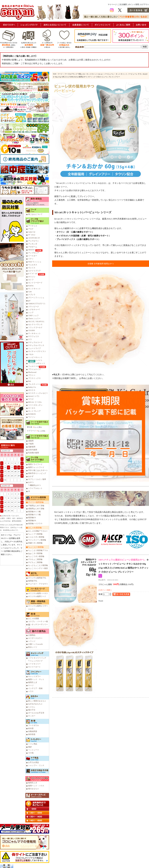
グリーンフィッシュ (36, 298)
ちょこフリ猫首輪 (35, 534)
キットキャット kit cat (94, 74)
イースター (33, 256)
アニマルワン (34, 241)
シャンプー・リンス (36, 765)
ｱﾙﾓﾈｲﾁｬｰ (32, 250)
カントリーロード (35, 283)
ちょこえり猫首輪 (36, 547)
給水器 (31, 728)
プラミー (32, 375)
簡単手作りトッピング (37, 473)
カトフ (31, 280)
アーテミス (33, 226)
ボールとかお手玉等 (36, 713)
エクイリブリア (34, 271)
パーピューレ (109, 74)
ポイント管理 (134, 4)
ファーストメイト (35, 360)
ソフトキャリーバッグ (37, 658)
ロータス (32, 408)
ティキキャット (34, 333)
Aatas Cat (32, 232)
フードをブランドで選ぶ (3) (75, 74)
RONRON (32, 414)
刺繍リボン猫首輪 (35, 543)
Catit (30, 292)
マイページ (112, 4)
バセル (31, 354)
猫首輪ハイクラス (35, 524)
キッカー (32, 716)
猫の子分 (32, 710)
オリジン (32, 277)
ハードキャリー (34, 664)
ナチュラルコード (35, 342)
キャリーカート (34, 667)
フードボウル (34, 725)
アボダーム (33, 247)
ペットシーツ (34, 750)
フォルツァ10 (34, 366)
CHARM (31, 330)
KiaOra (31, 286)
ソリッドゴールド (35, 327)
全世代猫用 (33, 450)
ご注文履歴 (122, 4)
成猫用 (31, 441)
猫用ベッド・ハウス (36, 786)
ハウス (31, 691)
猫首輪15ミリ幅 (34, 515)
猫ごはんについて (35, 214)
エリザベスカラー (35, 638)
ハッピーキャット (35, 357)
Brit (30, 381)
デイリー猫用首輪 (36, 502)
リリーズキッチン (35, 405)
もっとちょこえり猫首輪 (38, 565)
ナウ (30, 339)
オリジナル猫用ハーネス (38, 593)
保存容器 (32, 734)
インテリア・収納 (35, 688)
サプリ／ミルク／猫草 (37, 479)
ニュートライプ (34, 348)
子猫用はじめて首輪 (36, 506)
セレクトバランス (35, 324)
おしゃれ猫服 (34, 618)
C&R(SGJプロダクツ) (37, 304)
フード (60, 74)
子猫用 (31, 444)
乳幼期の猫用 (34, 453)
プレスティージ (34, 384)
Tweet (101, 601)
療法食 (30, 427)
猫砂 (30, 747)
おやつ (31, 482)
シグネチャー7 (34, 310)
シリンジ (32, 641)
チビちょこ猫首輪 (35, 562)
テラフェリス (34, 336)
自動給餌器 (33, 731)
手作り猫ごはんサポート (38, 470)
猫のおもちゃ (34, 789)
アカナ (31, 229)
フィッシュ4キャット (37, 363)
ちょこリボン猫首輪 (36, 556)
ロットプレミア (34, 411)
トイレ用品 (33, 744)
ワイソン (32, 417)
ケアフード (31, 431)
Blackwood (32, 372)
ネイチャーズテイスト (37, 351)
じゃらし (32, 707)
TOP (54, 74)
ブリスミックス (34, 378)
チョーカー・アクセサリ (38, 584)
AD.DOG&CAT (34, 238)
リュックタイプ (36, 661)
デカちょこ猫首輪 (35, 559)
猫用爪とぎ (33, 682)
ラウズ (31, 399)
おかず (31, 476)
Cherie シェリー (34, 319)
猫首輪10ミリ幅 (34, 512)
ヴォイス (32, 268)
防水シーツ (33, 647)
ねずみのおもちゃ (35, 704)
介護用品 (32, 635)
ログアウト (145, 4)
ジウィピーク (34, 307)
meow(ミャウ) (34, 396)
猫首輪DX (32, 521)
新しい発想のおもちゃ (37, 701)
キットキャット (34, 289)
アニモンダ (33, 244)
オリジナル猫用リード (37, 596)
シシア (31, 313)
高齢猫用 (32, 447)
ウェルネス (33, 265)
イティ (31, 259)
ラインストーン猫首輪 (37, 540)
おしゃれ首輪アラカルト (38, 531)
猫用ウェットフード (36, 467)
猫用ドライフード (35, 464)
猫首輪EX (32, 518)
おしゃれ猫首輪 (35, 528)
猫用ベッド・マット (36, 679)
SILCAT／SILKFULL (36, 321)
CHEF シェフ (33, 316)
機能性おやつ (35, 485)
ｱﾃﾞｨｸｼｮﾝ (32, 235)
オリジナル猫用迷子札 (37, 578)
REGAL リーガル (35, 402)
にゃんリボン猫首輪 (36, 537)
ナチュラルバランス (36, 345)
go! (29, 301)
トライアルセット (35, 488)
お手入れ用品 (34, 762)
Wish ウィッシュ (35, 262)
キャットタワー (34, 676)
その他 (31, 753)
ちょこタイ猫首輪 (35, 553)
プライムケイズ (34, 369)
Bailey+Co (32, 387)
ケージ (31, 685)
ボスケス (32, 390)
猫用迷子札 (33, 581)
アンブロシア (34, 253)
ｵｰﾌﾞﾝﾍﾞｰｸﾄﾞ (33, 274)
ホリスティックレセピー (38, 393)
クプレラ (32, 295)
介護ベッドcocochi (35, 644)
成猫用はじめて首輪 (36, 509)
